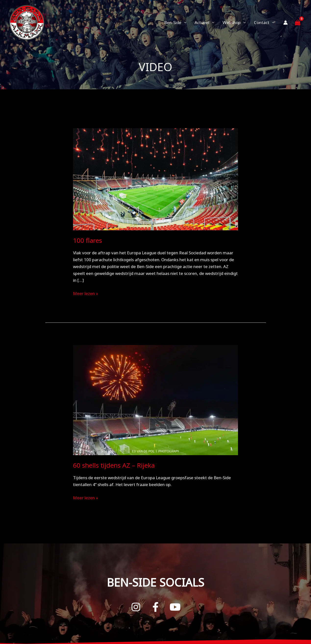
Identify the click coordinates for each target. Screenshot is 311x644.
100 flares (87, 240)
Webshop (232, 22)
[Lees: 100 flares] (155, 179)
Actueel (202, 22)
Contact (262, 22)
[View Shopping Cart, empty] (298, 22)
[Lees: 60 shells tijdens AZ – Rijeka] (155, 400)
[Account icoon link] (286, 23)
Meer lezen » (86, 293)
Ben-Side (173, 22)
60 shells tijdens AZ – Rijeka (114, 465)
